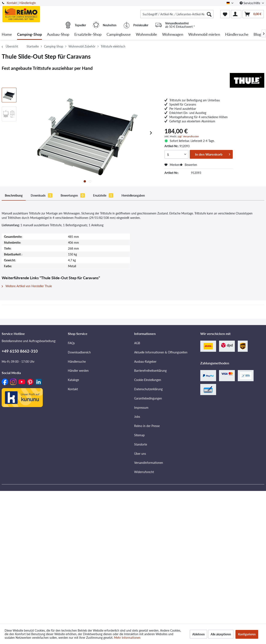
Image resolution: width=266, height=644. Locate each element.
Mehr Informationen (127, 638)
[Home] (7, 35)
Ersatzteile (103, 195)
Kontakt (12, 3)
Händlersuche (77, 362)
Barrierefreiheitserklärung (150, 371)
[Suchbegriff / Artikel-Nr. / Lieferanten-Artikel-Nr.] (177, 14)
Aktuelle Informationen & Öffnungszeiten (161, 352)
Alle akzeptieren (221, 634)
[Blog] (257, 35)
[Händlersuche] (237, 35)
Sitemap (139, 435)
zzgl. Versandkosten (188, 136)
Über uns (140, 454)
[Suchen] (209, 14)
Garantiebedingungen (148, 398)
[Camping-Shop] (29, 35)
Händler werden (78, 371)
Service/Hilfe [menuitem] (250, 3)
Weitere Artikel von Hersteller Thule (27, 286)
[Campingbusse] (119, 35)
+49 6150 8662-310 (20, 351)
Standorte (141, 444)
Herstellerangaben (133, 195)
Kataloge (73, 380)
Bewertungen (73, 195)
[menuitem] (177, 14)
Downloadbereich (79, 352)
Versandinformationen (149, 463)
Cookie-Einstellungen (148, 380)
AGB (137, 343)
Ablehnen (198, 634)
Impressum (141, 408)
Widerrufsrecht (144, 472)
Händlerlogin (28, 3)
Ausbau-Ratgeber (145, 362)
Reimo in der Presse (147, 426)
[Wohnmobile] (146, 35)
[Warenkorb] (253, 14)
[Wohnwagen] (173, 35)
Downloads (42, 195)
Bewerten (188, 165)
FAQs (71, 343)
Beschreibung (14, 195)
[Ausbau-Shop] (58, 35)
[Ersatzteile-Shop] (88, 35)
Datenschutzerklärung (148, 389)
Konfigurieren (247, 634)
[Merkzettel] (225, 14)
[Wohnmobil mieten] (204, 35)
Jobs (137, 417)
